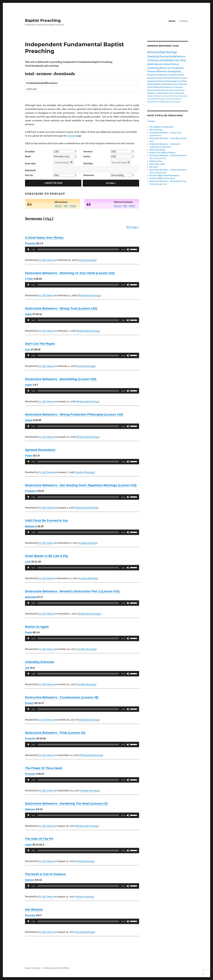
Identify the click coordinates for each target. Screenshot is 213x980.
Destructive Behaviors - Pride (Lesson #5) (55, 733)
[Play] (29, 249)
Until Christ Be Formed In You (46, 520)
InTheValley (174, 78)
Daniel (29, 420)
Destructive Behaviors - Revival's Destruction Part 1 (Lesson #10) (72, 591)
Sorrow (176, 84)
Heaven (151, 78)
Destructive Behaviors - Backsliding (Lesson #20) (61, 379)
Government (167, 84)
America (159, 64)
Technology (171, 81)
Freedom (173, 75)
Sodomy (166, 93)
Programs (162, 99)
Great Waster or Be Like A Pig (46, 556)
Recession (151, 99)
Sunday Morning (85, 472)
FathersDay (170, 99)
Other (73, 206)
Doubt (171, 102)
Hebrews (30, 809)
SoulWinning (164, 102)
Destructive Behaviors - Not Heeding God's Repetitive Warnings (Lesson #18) (81, 485)
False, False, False (157, 164)
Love (169, 68)
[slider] (78, 249)
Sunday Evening (87, 260)
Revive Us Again (37, 627)
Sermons (151, 121)
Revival (175, 64)
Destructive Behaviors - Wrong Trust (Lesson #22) (61, 308)
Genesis (30, 880)
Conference (178, 87)
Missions (183, 84)
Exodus (29, 703)
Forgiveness (178, 68)
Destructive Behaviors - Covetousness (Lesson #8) (62, 697)
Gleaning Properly (157, 150)
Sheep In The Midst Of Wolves (162, 153)
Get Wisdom (34, 910)
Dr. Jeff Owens (46, 260)
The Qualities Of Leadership (161, 127)
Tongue (150, 96)
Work (150, 84)
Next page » (133, 227)
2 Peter (29, 279)
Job (27, 668)
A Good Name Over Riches (44, 238)
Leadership (153, 68)
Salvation (157, 90)
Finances (152, 71)
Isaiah (28, 314)
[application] (82, 249)
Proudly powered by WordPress (56, 968)
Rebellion (157, 84)
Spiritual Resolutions (40, 450)
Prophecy (152, 75)
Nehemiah (31, 597)
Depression (153, 81)
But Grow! (154, 167)
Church (162, 81)
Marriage (172, 52)
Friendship (166, 60)
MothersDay (158, 87)
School (167, 64)
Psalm (29, 456)
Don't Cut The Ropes (40, 344)
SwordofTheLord (153, 102)
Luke (28, 562)
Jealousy (159, 78)
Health (181, 75)
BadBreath (178, 99)
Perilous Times (156, 161)
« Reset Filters (53, 183)
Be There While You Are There (162, 178)
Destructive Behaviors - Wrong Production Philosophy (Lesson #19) (74, 414)
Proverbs (30, 243)
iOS (66, 206)
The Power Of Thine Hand (43, 768)
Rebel (156, 99)
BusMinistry (169, 87)
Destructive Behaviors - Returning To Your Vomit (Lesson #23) (70, 273)
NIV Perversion (156, 130)
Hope (177, 96)
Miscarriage (183, 96)
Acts (28, 350)
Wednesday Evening (89, 295)
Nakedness (177, 102)
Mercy (172, 96)
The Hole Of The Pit (39, 839)
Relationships (156, 52)
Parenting (153, 56)
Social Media (175, 93)
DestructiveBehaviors (172, 56)
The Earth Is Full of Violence (45, 874)
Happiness (152, 93)
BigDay (150, 90)
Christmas (153, 60)
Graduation (162, 75)
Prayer (177, 60)
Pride (182, 93)
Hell (165, 78)
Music (163, 68)
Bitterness (162, 71)
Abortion (165, 90)
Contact (184, 21)
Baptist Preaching (43, 20)
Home (172, 21)
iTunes (58, 206)
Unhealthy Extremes (40, 662)
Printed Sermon (158, 96)
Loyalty (183, 78)
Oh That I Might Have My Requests (164, 176)
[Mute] (128, 249)
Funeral (167, 96)
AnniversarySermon (177, 90)
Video (150, 87)
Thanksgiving (174, 71)
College (159, 93)
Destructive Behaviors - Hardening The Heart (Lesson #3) (66, 804)
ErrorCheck (182, 81)
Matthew (30, 526)
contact (72, 136)
